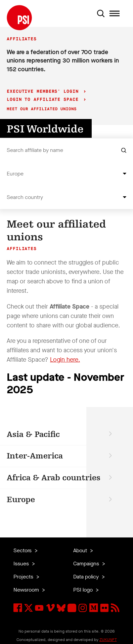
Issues (22, 563)
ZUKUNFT (108, 640)
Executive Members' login (44, 92)
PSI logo (84, 590)
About (81, 550)
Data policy (87, 577)
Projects (24, 577)
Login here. (65, 360)
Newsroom (27, 590)
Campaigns (87, 563)
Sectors (23, 550)
